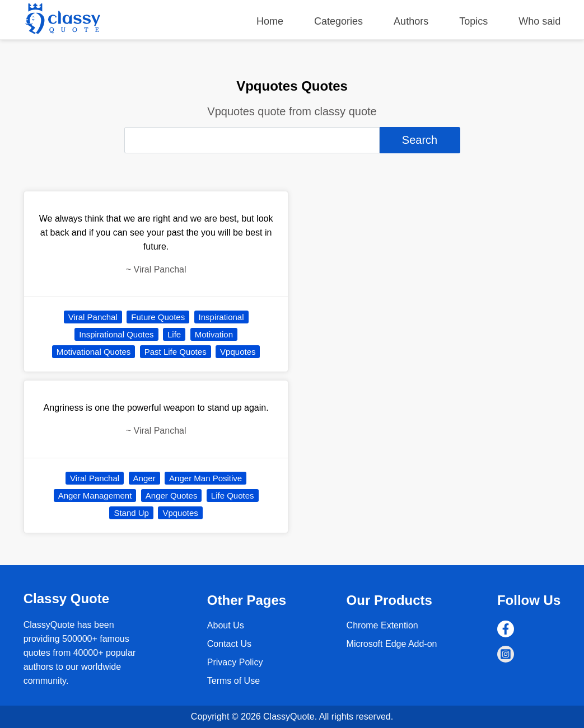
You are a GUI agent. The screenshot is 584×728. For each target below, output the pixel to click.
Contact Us (229, 644)
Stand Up (131, 513)
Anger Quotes (172, 495)
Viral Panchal (93, 317)
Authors (411, 21)
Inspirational (221, 317)
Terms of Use (233, 681)
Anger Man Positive (205, 478)
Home (270, 21)
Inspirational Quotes (116, 334)
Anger (144, 478)
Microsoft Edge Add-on (392, 644)
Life (174, 334)
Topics (473, 21)
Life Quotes (233, 495)
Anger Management (95, 495)
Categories (338, 21)
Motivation (214, 334)
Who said (539, 21)
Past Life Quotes (176, 352)
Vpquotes (238, 352)
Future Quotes (158, 317)
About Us (226, 625)
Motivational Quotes (94, 352)
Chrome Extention (382, 625)
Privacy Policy (235, 662)
